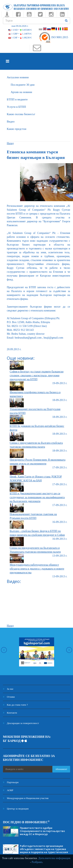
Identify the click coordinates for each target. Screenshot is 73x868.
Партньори (11, 782)
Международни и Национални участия (26, 798)
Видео (11, 122)
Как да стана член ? (15, 705)
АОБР (8, 790)
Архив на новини (21, 92)
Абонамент (61, 769)
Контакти (10, 713)
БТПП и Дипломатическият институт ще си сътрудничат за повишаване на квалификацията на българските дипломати (37, 497)
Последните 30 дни (23, 85)
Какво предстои (17, 129)
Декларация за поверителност (21, 723)
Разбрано (37, 862)
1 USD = (20, 30)
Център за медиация (16, 809)
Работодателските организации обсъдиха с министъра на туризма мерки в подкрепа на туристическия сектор (44, 851)
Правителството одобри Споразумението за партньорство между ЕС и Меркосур (42, 831)
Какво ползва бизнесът (21, 114)
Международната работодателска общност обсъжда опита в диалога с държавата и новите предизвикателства (37, 569)
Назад (10, 143)
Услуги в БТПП (16, 107)
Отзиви (9, 697)
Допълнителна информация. (55, 858)
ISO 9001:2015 (53, 37)
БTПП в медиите (17, 99)
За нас (8, 689)
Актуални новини (18, 77)
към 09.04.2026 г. (20, 26)
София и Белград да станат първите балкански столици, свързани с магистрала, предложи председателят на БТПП (37, 375)
